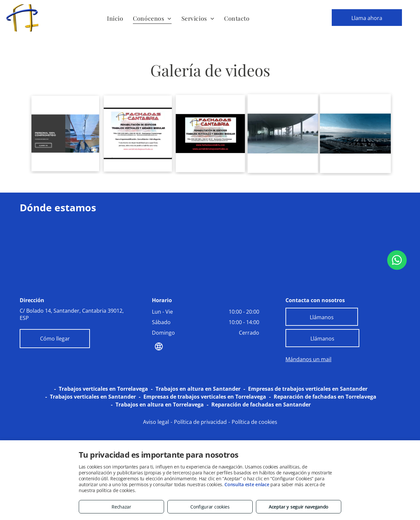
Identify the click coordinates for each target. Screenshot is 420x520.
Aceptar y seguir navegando (299, 507)
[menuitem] (115, 18)
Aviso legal (156, 422)
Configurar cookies (210, 507)
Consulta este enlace (247, 484)
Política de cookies (254, 422)
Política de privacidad (200, 422)
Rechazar (121, 507)
